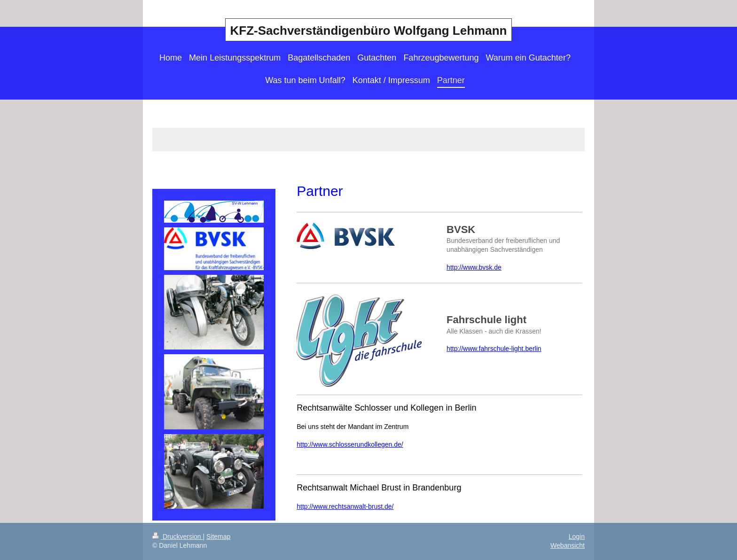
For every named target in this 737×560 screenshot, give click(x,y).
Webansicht (568, 545)
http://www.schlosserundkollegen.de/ (350, 444)
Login (577, 537)
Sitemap (218, 537)
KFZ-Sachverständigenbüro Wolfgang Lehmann (369, 31)
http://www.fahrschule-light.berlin (494, 349)
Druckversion (177, 537)
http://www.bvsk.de (474, 267)
